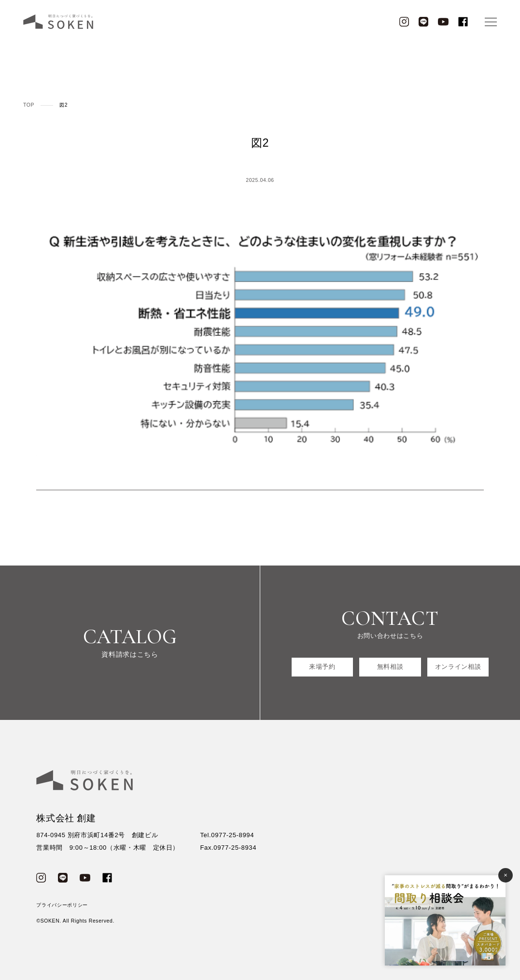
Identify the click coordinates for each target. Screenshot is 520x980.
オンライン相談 (458, 667)
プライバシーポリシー (62, 905)
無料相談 (390, 667)
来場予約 (322, 667)
